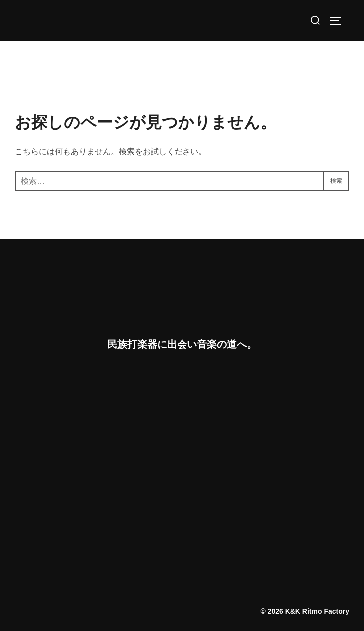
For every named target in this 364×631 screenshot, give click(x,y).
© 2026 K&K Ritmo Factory (305, 611)
